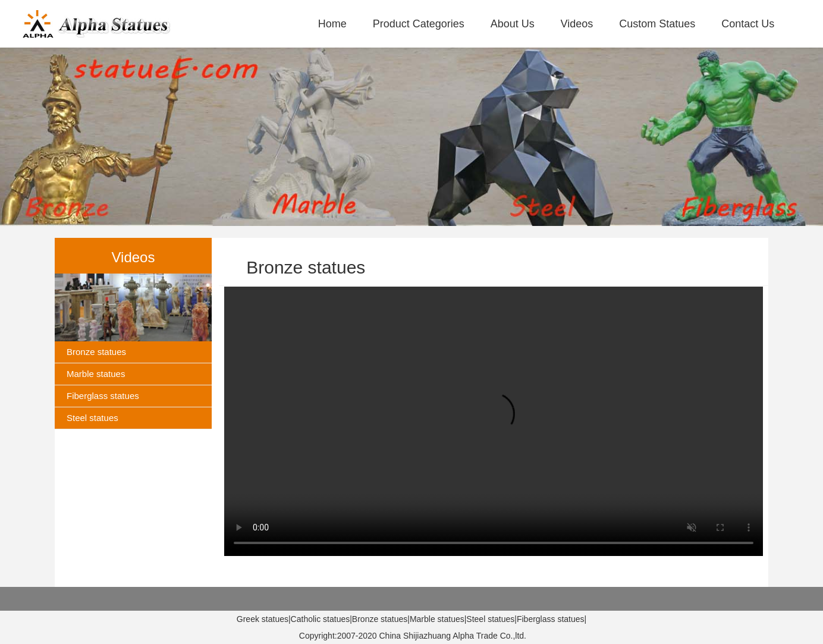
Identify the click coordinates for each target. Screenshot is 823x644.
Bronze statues (96, 352)
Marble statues (96, 374)
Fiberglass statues (103, 396)
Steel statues (92, 418)
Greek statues (263, 619)
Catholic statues (321, 619)
